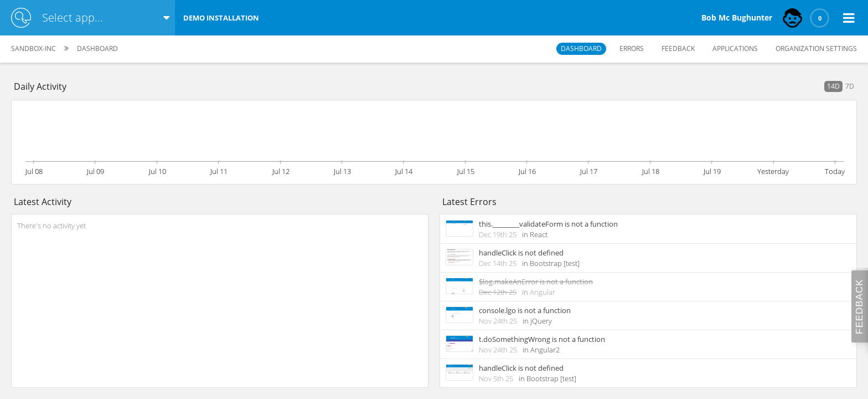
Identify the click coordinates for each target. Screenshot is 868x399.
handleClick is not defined (521, 253)
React (539, 234)
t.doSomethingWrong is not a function (542, 339)
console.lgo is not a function (525, 310)
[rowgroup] (220, 301)
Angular (542, 292)
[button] (849, 18)
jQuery (541, 321)
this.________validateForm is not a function (548, 224)
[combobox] (97, 18)
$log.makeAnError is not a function (536, 282)
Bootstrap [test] (555, 263)
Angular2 (545, 350)
